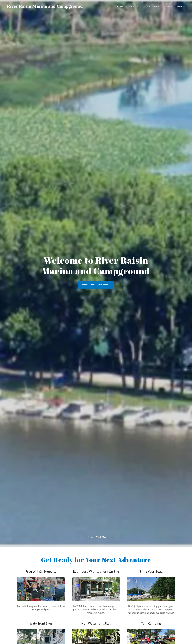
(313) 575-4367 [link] (96, 537)
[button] (181, 7)
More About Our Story (96, 285)
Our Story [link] (134, 7)
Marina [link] (168, 7)
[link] (50, 7)
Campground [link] (152, 7)
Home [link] (120, 7)
